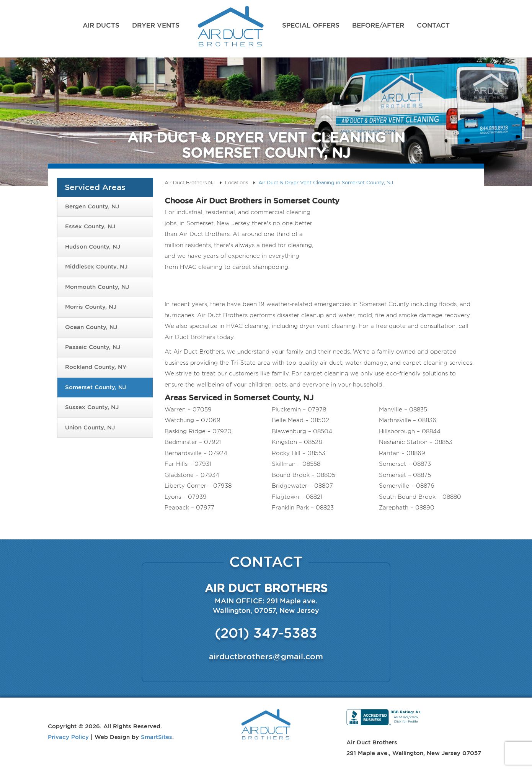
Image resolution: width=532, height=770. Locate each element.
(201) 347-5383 (266, 633)
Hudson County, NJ (93, 247)
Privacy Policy (68, 737)
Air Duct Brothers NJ (231, 29)
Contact (433, 25)
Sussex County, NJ (92, 407)
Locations (237, 182)
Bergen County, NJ (92, 206)
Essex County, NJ (90, 226)
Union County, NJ (90, 428)
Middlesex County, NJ (96, 267)
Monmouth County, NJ (97, 287)
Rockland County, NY (96, 367)
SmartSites (157, 737)
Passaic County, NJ (93, 347)
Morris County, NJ (91, 307)
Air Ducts (101, 25)
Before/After (378, 25)
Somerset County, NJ (95, 387)
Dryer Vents (156, 25)
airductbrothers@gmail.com (266, 656)
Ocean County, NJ (91, 327)
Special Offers (311, 25)
